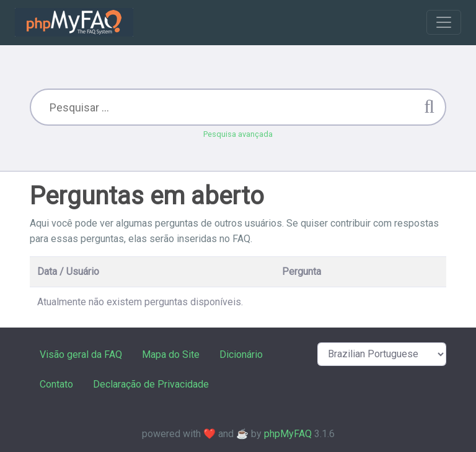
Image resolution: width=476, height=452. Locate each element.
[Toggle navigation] (444, 22)
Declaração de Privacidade (151, 384)
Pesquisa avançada (238, 134)
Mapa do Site (171, 354)
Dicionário (241, 354)
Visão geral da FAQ (81, 354)
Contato (56, 384)
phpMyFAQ (288, 434)
